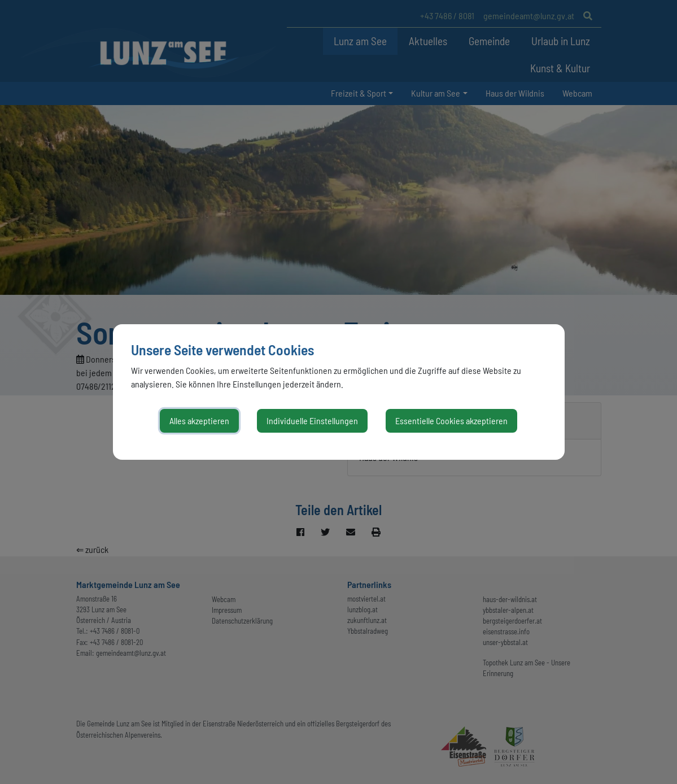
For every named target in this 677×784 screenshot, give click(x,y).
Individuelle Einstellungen (312, 421)
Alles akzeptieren (199, 421)
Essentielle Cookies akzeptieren (451, 421)
